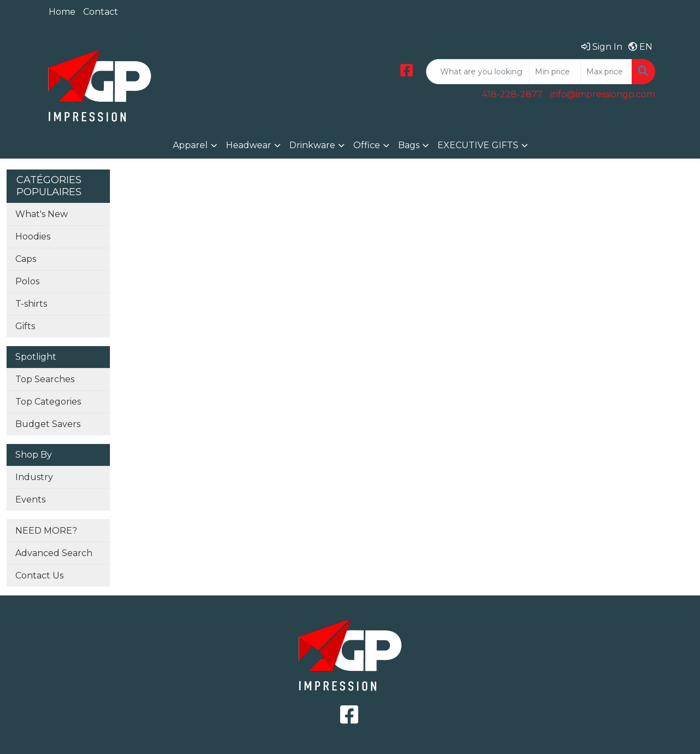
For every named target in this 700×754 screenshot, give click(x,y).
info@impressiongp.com (603, 94)
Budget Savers (48, 424)
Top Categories (48, 402)
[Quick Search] (478, 72)
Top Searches (45, 379)
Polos (27, 281)
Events (30, 499)
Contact (101, 12)
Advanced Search (54, 553)
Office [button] (367, 145)
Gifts (25, 326)
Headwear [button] (249, 145)
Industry (34, 477)
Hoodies (33, 236)
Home (62, 12)
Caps (26, 259)
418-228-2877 (512, 94)
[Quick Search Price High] (606, 72)
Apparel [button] (190, 145)
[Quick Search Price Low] (555, 72)
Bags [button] (409, 145)
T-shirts (31, 304)
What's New (42, 214)
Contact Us (39, 575)
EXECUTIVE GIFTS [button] (478, 145)
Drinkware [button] (312, 145)
